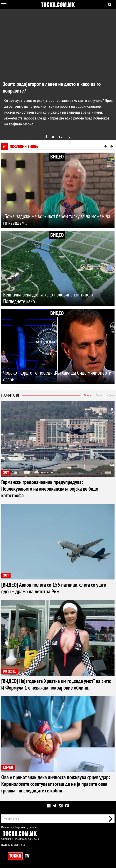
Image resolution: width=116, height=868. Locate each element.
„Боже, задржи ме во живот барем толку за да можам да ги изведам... (58, 220)
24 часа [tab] (87, 395)
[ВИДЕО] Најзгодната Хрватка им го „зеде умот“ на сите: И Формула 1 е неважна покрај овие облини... (58, 684)
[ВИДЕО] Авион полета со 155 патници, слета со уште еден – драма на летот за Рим (55, 588)
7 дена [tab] (99, 395)
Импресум (7, 827)
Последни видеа (24, 147)
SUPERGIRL (10, 671)
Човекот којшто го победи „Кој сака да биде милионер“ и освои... (57, 376)
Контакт (34, 827)
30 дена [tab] (110, 395)
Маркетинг (21, 827)
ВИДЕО (57, 157)
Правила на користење (13, 844)
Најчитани (10, 395)
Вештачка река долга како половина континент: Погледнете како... (50, 298)
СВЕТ (6, 473)
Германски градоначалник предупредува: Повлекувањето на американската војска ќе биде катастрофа (51, 488)
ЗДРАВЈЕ (8, 768)
